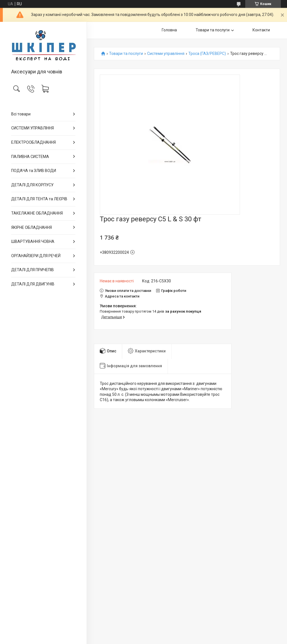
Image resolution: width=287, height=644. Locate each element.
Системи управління (166, 54)
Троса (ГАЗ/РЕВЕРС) (207, 54)
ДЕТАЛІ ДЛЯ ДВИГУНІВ (33, 284)
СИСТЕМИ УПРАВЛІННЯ (33, 128)
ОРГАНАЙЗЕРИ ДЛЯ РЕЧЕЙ (36, 256)
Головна (169, 30)
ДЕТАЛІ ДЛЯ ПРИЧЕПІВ (33, 270)
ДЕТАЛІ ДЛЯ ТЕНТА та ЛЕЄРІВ (39, 199)
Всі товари (21, 114)
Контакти (261, 30)
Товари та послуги (213, 30)
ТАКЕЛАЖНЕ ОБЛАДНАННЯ (37, 213)
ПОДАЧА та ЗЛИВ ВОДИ (34, 171)
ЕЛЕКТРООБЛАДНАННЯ (33, 142)
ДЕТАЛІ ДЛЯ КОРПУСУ (32, 185)
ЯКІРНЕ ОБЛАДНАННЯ (32, 227)
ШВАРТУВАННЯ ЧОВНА (33, 241)
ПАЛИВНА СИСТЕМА (30, 157)
